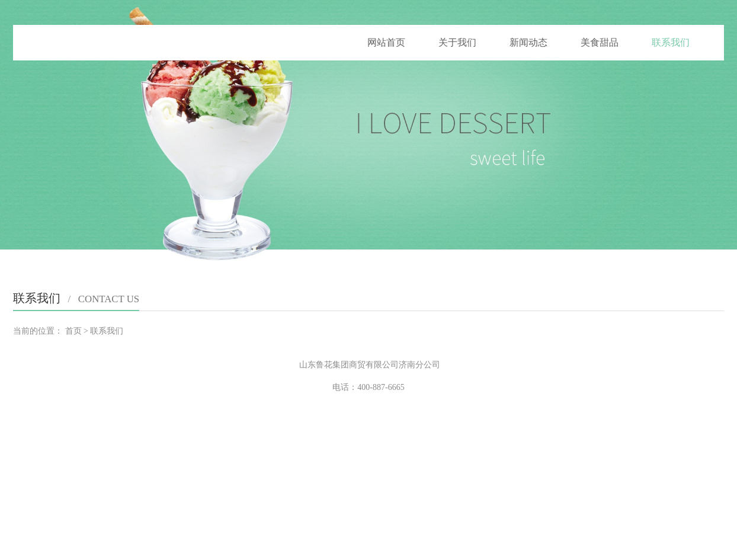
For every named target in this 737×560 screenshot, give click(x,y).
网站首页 (386, 42)
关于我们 (457, 42)
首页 (73, 331)
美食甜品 (600, 42)
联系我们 (671, 42)
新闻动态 (528, 42)
